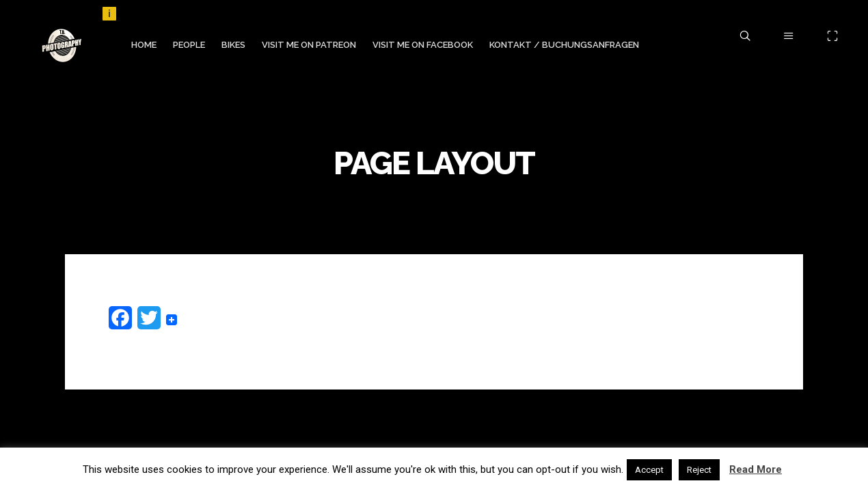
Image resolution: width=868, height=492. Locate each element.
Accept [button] (649, 470)
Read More (756, 469)
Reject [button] (699, 470)
